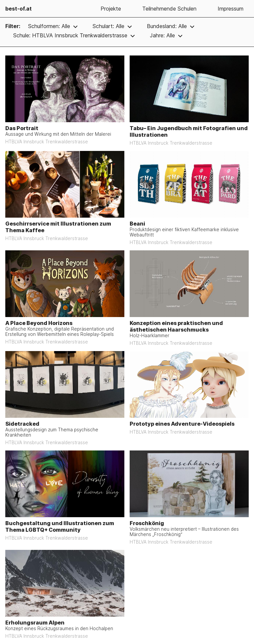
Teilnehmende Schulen (169, 9)
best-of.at (19, 9)
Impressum (231, 9)
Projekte (111, 9)
